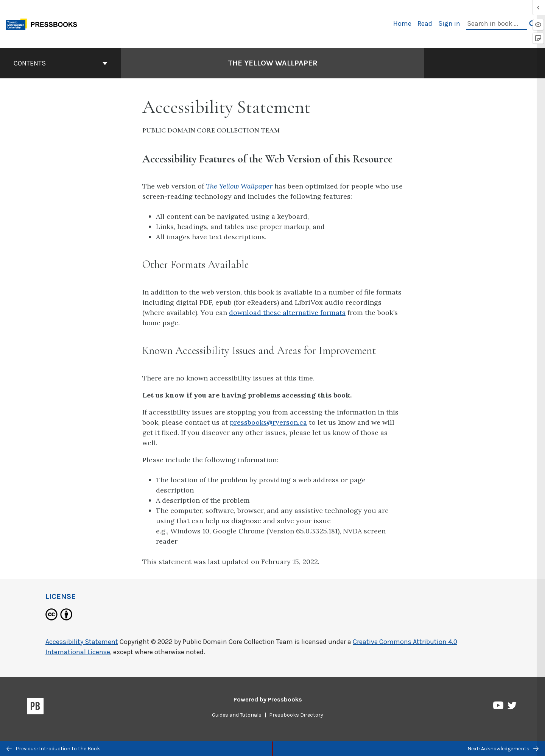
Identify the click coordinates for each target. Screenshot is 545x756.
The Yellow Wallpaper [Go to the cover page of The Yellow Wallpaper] (273, 63)
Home (402, 23)
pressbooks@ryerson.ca (268, 422)
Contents (61, 63)
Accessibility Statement (82, 642)
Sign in (449, 23)
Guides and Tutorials (237, 715)
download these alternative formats (287, 313)
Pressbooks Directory (296, 715)
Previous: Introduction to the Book (53, 749)
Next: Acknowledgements (503, 749)
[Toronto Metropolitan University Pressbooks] (44, 23)
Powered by (268, 699)
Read (425, 23)
